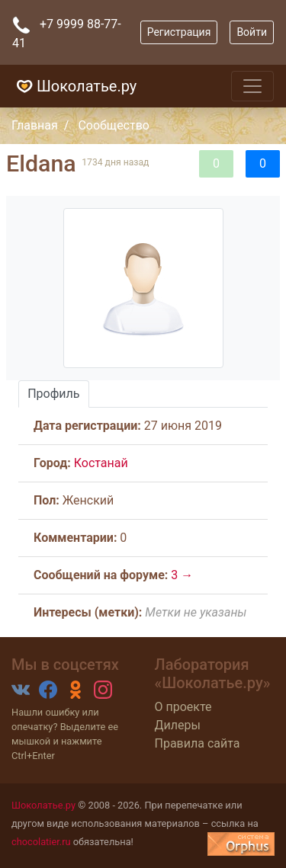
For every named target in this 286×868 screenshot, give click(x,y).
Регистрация (179, 32)
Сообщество (114, 125)
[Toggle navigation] (252, 86)
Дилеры (178, 725)
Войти (252, 32)
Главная (35, 125)
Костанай (101, 463)
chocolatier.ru (41, 842)
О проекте (183, 707)
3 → (182, 575)
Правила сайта (198, 743)
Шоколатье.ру (74, 86)
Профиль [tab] (53, 394)
